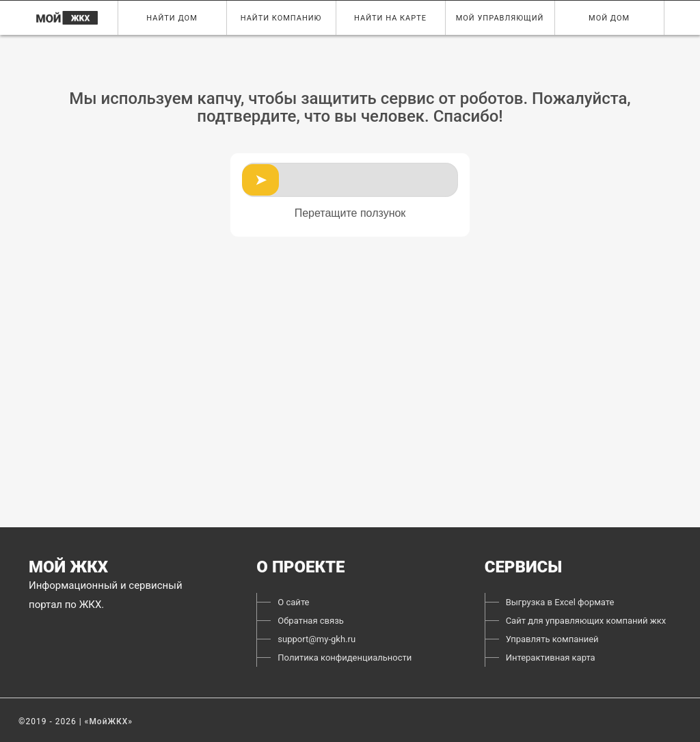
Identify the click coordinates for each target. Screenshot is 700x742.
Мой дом (609, 18)
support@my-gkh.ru (317, 639)
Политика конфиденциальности (345, 658)
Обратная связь (311, 621)
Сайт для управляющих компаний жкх (586, 621)
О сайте (293, 602)
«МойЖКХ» (109, 721)
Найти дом (172, 18)
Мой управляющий (499, 18)
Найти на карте (390, 18)
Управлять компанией (552, 639)
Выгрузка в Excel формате (560, 602)
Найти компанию (281, 18)
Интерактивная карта (551, 658)
